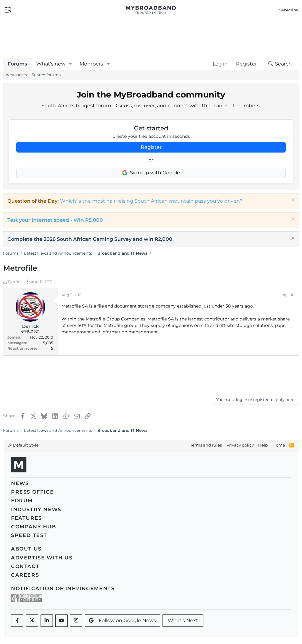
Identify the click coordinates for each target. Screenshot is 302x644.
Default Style (23, 445)
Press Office (32, 492)
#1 (293, 295)
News (20, 483)
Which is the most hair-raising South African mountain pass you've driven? (151, 201)
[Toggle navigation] (8, 9)
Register (151, 147)
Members (91, 64)
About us (26, 549)
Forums (17, 64)
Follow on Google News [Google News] (122, 620)
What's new (51, 64)
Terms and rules (206, 445)
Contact (25, 566)
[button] (71, 64)
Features (27, 518)
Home (279, 445)
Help (263, 445)
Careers (25, 575)
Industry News (36, 509)
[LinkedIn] (47, 621)
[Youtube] (61, 621)
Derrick (15, 282)
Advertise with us (42, 558)
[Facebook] (17, 621)
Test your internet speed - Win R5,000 (55, 220)
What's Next (183, 620)
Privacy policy (240, 445)
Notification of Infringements (63, 588)
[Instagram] (76, 621)
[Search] (280, 64)
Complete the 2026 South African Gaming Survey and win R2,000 (90, 239)
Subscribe (289, 10)
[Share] (285, 295)
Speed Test (29, 535)
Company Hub (34, 527)
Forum (22, 501)
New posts (16, 75)
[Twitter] (32, 621)
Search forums (46, 75)
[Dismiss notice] (292, 201)
